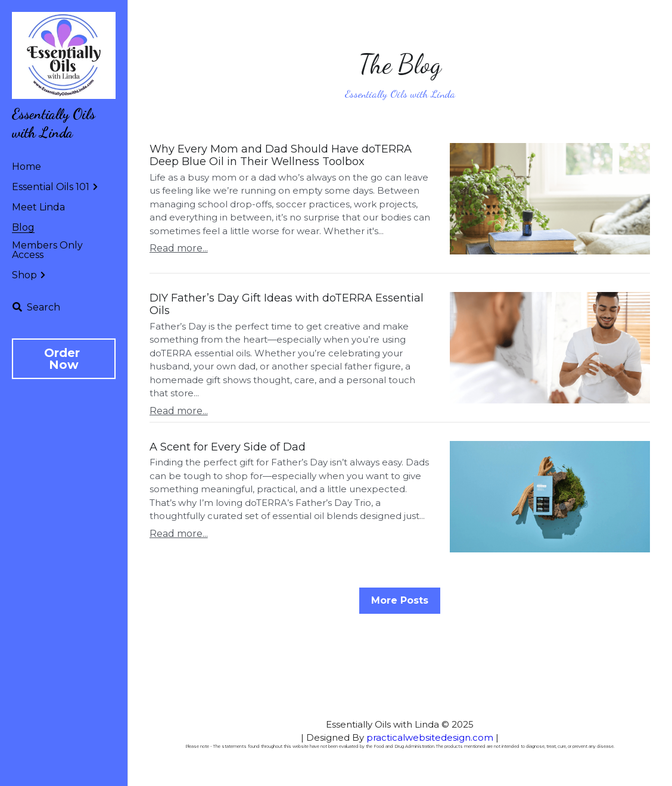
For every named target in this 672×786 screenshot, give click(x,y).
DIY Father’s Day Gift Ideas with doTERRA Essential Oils (287, 305)
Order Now (64, 359)
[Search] (36, 307)
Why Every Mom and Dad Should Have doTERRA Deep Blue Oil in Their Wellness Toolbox (281, 156)
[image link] (64, 55)
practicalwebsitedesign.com (430, 737)
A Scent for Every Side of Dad (228, 447)
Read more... (179, 248)
